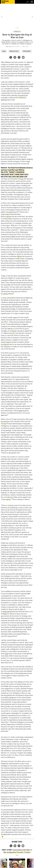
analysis (6, 600)
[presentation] (2, 855)
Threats (17, 20)
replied (8, 488)
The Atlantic (16, 35)
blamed (6, 333)
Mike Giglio (9, 35)
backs (14, 320)
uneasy (5, 282)
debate (19, 245)
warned (8, 205)
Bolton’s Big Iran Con (18, 165)
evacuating (21, 84)
